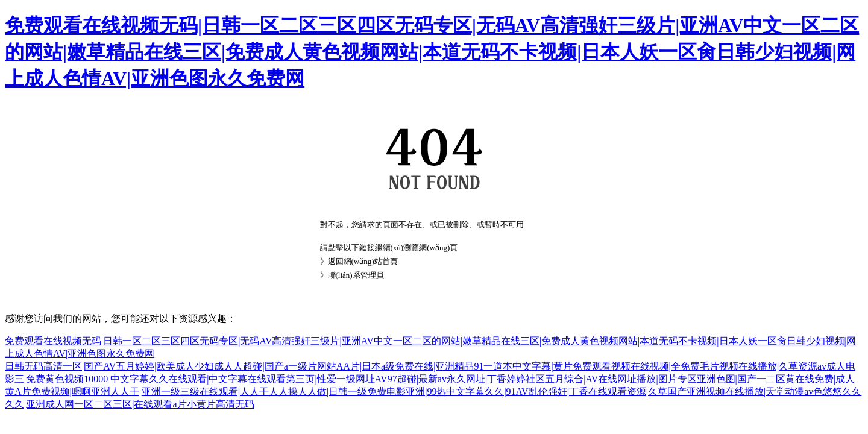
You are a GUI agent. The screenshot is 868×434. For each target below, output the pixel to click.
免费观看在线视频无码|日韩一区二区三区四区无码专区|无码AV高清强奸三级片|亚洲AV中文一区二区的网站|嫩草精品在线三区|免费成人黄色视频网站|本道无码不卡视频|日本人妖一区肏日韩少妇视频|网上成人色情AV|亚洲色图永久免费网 (432, 52)
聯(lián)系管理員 (356, 275)
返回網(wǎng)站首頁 (363, 261)
